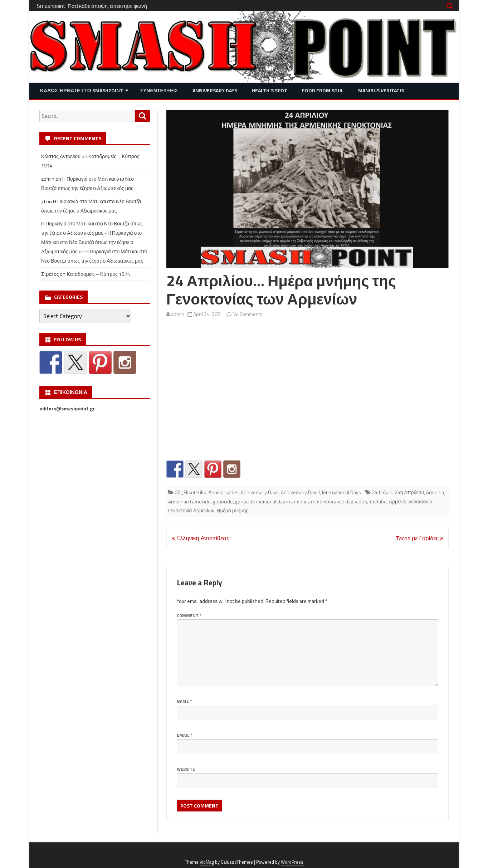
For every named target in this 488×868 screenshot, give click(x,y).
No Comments (248, 314)
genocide (223, 501)
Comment (189, 616)
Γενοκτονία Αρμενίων (191, 510)
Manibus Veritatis (381, 90)
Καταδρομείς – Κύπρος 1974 (98, 274)
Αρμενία (398, 501)
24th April (382, 492)
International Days (341, 492)
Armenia (435, 492)
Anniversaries (224, 492)
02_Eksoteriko (191, 492)
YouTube (378, 501)
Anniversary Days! (300, 492)
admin (178, 314)
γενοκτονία (420, 501)
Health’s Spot (270, 90)
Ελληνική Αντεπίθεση (201, 538)
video (361, 501)
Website (186, 769)
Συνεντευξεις (159, 90)
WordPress (292, 862)
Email (184, 735)
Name (184, 701)
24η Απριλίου (409, 492)
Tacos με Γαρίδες (419, 538)
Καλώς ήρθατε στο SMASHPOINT (82, 90)
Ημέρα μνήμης (232, 510)
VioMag (207, 862)
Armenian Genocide (189, 501)
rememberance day (332, 501)
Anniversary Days (215, 90)
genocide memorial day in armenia (272, 501)
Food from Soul (323, 90)
